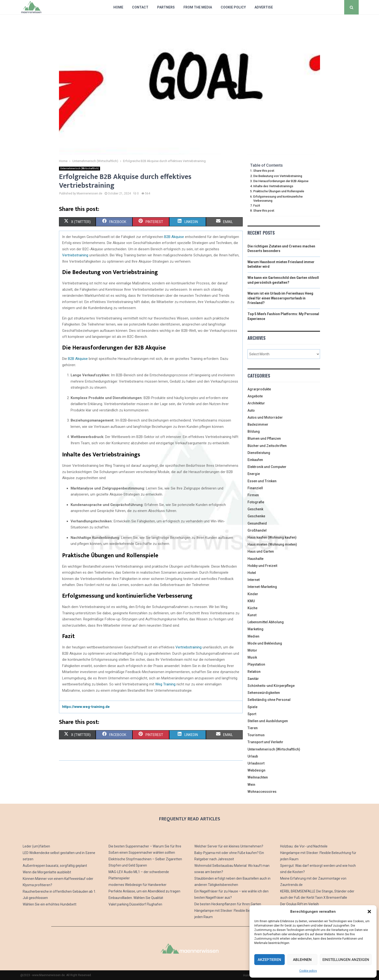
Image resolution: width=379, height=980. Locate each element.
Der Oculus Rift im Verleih (299, 904)
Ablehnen (302, 960)
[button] (369, 912)
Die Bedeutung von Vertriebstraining (278, 176)
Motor (252, 650)
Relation (254, 672)
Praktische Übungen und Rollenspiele (279, 191)
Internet (254, 580)
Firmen (253, 495)
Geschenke (256, 516)
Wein (251, 785)
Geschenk (255, 509)
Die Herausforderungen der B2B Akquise (281, 181)
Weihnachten (258, 777)
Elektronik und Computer (267, 467)
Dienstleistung (259, 453)
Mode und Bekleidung (265, 643)
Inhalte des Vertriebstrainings (273, 186)
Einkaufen (255, 460)
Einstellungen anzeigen (346, 960)
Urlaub (253, 756)
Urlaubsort (256, 763)
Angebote (255, 396)
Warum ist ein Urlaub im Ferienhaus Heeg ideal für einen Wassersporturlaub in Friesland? (280, 298)
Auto (251, 410)
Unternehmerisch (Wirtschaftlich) (80, 168)
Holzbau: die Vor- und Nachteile (304, 846)
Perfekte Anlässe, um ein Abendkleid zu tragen (144, 891)
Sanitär (253, 679)
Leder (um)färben (36, 846)
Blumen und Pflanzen (264, 438)
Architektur (256, 403)
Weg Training (165, 684)
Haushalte (255, 559)
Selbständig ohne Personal (269, 700)
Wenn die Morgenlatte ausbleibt (47, 872)
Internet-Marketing (262, 587)
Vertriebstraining (75, 255)
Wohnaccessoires (262, 792)
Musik (252, 657)
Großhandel (257, 530)
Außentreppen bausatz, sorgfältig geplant (55, 866)
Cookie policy (308, 971)
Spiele (252, 707)
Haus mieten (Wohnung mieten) (272, 544)
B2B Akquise (174, 237)
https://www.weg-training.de (86, 707)
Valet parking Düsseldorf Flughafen (135, 904)
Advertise (264, 7)
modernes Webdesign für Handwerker (138, 885)
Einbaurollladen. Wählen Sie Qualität (136, 898)
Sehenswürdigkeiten (264, 693)
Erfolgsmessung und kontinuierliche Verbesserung (278, 199)
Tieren (253, 728)
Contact (140, 7)
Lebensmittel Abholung (266, 622)
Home (118, 7)
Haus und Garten (261, 551)
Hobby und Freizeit (262, 566)
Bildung (254, 431)
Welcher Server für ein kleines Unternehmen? (229, 846)
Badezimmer (258, 424)
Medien (253, 636)
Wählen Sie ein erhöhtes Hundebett (50, 904)
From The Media (198, 7)
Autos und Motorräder (265, 417)
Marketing (255, 629)
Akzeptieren (269, 960)
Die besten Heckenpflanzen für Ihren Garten (228, 904)
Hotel (252, 573)
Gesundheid (257, 523)
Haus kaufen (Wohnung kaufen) (272, 537)
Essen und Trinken (262, 481)
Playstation (256, 664)
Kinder (253, 594)
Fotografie (256, 502)
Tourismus (256, 735)
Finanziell (255, 488)
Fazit (257, 205)
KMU (251, 601)
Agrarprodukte (259, 389)
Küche (252, 608)
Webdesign (256, 770)
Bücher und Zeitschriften (267, 446)
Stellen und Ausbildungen (268, 721)
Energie (254, 474)
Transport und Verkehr (265, 742)
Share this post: (264, 171)
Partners (166, 7)
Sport (252, 714)
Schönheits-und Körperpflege (271, 686)
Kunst (252, 615)
